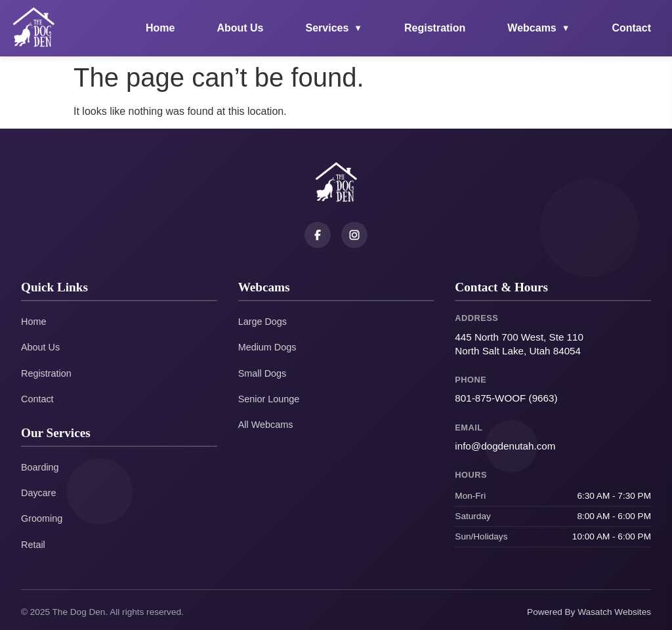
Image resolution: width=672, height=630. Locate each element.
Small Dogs (262, 373)
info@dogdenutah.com (505, 446)
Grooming (42, 518)
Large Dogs (262, 322)
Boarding (40, 467)
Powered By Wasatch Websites (589, 612)
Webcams (538, 28)
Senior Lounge (269, 399)
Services (334, 28)
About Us (240, 28)
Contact (631, 28)
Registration (435, 28)
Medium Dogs (267, 347)
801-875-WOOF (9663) (506, 398)
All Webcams (266, 425)
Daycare (39, 493)
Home (160, 28)
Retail (33, 545)
